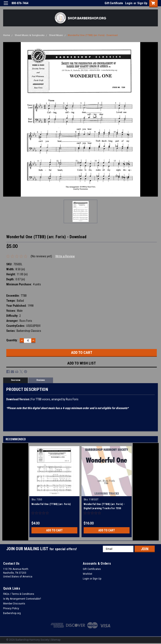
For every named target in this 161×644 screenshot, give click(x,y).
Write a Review (65, 256)
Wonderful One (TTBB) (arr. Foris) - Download (93, 35)
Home (7, 35)
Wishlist (88, 574)
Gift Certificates (92, 569)
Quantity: (12, 340)
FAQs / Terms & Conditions (19, 594)
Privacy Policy (11, 608)
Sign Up (142, 3)
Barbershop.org (12, 613)
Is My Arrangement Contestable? (22, 599)
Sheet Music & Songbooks (30, 35)
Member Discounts (14, 604)
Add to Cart (54, 530)
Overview (16, 380)
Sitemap (56, 640)
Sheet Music (56, 35)
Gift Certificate (114, 3)
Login (129, 3)
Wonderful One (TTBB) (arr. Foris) (51, 504)
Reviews (41, 380)
